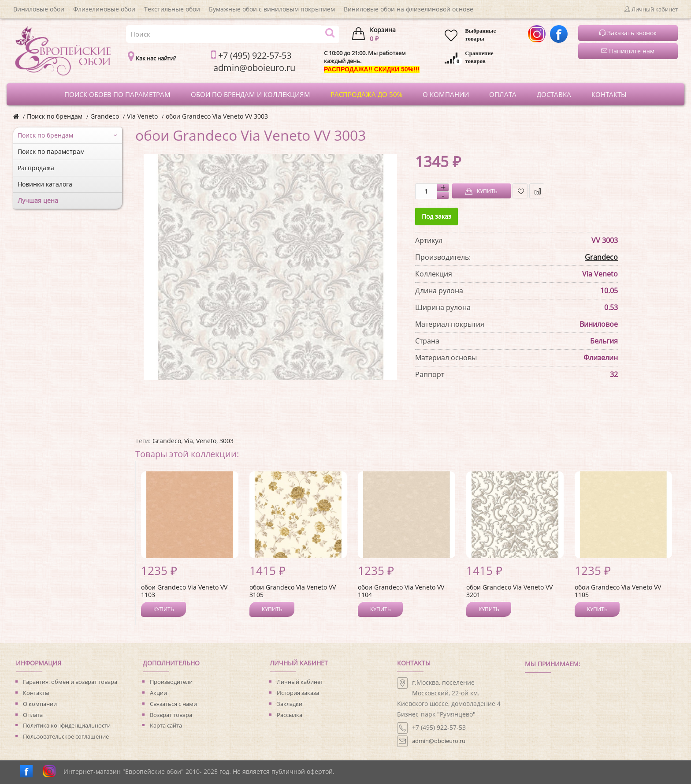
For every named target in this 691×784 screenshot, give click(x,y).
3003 (227, 441)
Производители (171, 682)
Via (189, 441)
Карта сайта (166, 725)
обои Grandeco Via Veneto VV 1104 (401, 591)
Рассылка (290, 715)
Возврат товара (171, 715)
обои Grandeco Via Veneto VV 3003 (217, 116)
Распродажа (36, 168)
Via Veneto (142, 116)
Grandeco (105, 116)
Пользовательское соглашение (66, 736)
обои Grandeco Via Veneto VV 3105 (293, 591)
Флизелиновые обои (104, 9)
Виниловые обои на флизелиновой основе (409, 9)
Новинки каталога (45, 184)
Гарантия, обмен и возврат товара (70, 682)
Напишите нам (628, 51)
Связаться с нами (173, 704)
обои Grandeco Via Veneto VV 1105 (618, 591)
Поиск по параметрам (51, 151)
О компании (40, 704)
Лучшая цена (38, 200)
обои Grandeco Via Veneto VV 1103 (184, 591)
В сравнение (537, 191)
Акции (158, 693)
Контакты (36, 693)
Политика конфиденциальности (67, 725)
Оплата (33, 715)
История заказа (298, 693)
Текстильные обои (172, 9)
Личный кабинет (300, 682)
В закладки (520, 191)
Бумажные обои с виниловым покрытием (272, 9)
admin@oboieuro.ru (439, 741)
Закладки (290, 704)
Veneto (206, 441)
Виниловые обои (39, 9)
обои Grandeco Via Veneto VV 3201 (509, 591)
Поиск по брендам (55, 116)
